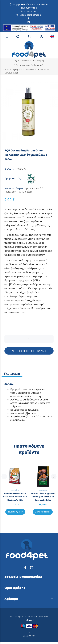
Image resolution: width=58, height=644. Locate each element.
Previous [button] (4, 483)
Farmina (15, 490)
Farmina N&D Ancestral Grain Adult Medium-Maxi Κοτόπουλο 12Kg (15, 497)
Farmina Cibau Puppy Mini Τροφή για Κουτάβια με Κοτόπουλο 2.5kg (43, 497)
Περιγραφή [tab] (12, 374)
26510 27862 (31, 11)
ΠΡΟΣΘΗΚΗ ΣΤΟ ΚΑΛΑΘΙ (29, 351)
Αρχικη (16, 61)
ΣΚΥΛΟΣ (26, 61)
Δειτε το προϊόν (15, 512)
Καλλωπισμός (38, 61)
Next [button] (54, 483)
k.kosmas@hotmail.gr (31, 15)
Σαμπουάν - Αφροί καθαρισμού (29, 65)
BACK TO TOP (29, 636)
